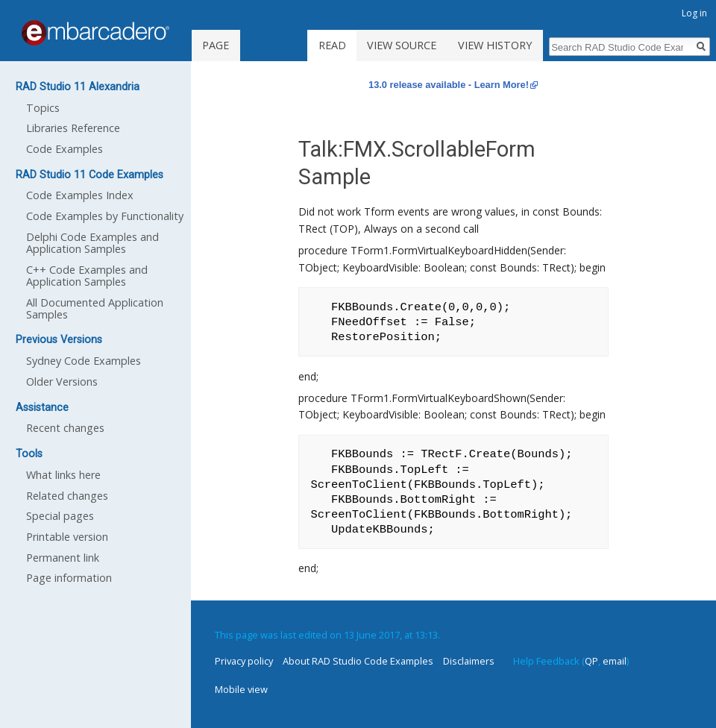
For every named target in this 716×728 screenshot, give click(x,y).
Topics (43, 108)
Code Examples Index (80, 195)
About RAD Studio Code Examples (358, 661)
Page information (69, 578)
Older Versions (62, 382)
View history (495, 45)
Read (332, 45)
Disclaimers (469, 661)
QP (591, 661)
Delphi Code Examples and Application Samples (92, 243)
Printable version (67, 537)
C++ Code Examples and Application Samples (87, 276)
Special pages (60, 516)
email (615, 661)
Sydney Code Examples (84, 361)
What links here (63, 475)
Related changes (67, 496)
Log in (694, 13)
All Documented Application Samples (95, 308)
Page (216, 45)
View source (402, 45)
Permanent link (63, 558)
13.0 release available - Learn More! (449, 85)
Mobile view (241, 689)
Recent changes (65, 428)
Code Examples (65, 149)
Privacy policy (244, 661)
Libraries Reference (73, 128)
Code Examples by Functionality (105, 216)
